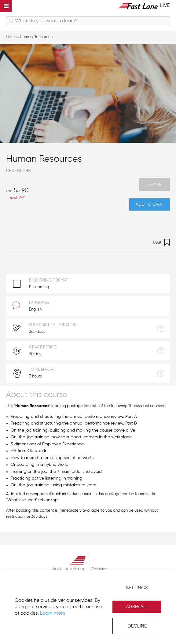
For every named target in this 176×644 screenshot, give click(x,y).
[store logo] (144, 6)
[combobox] (88, 21)
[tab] (88, 394)
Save (161, 243)
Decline (137, 626)
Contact (99, 569)
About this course (37, 395)
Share (155, 185)
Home (12, 37)
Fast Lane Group (69, 569)
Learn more (53, 613)
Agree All (137, 607)
